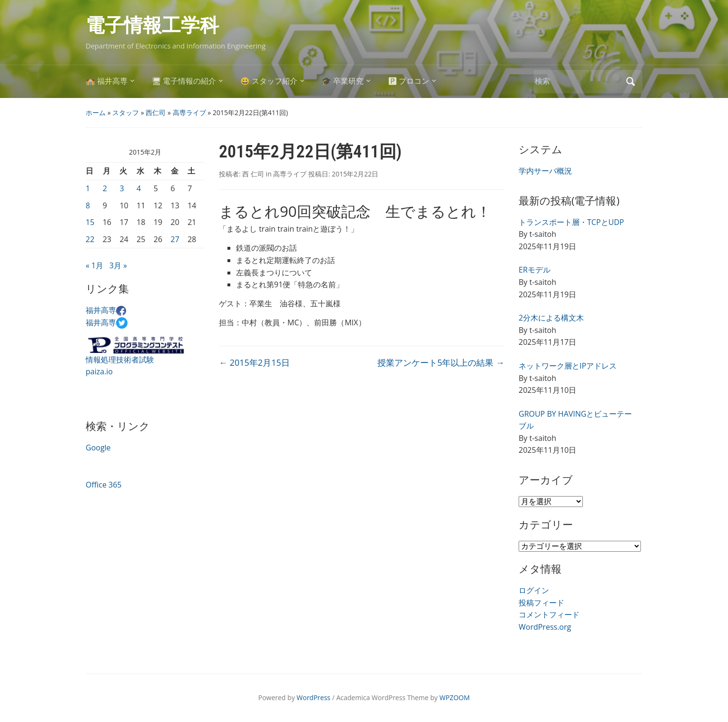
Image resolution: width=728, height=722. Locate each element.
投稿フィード (541, 603)
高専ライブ (189, 112)
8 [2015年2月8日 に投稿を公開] (88, 205)
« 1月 (94, 265)
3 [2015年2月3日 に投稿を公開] (122, 188)
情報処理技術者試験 (120, 360)
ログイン (534, 590)
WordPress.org (545, 627)
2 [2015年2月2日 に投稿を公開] (105, 188)
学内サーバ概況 (545, 171)
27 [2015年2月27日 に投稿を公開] (175, 239)
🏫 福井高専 (107, 81)
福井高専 (106, 310)
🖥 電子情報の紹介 (184, 81)
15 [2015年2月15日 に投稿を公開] (90, 222)
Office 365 (104, 485)
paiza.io (99, 371)
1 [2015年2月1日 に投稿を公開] (88, 188)
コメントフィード (549, 615)
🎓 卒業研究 (343, 81)
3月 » (118, 265)
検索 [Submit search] (630, 82)
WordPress (313, 698)
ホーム (96, 112)
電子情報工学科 (152, 25)
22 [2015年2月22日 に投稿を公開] (90, 239)
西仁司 (156, 112)
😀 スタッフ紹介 (269, 81)
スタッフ (126, 112)
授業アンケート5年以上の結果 (441, 362)
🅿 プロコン (409, 81)
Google (98, 448)
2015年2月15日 (254, 362)
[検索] (578, 81)
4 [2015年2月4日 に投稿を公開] (139, 188)
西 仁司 (253, 174)
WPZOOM (455, 698)
